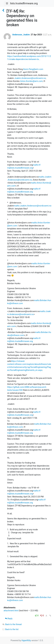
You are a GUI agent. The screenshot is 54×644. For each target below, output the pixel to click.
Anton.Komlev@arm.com (31, 81)
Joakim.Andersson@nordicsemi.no (30, 78)
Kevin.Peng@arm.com (33, 69)
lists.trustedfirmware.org (24, 3)
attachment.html (11, 611)
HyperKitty (26, 640)
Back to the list (10, 629)
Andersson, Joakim (21, 35)
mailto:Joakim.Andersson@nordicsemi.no (33, 206)
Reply (9, 619)
